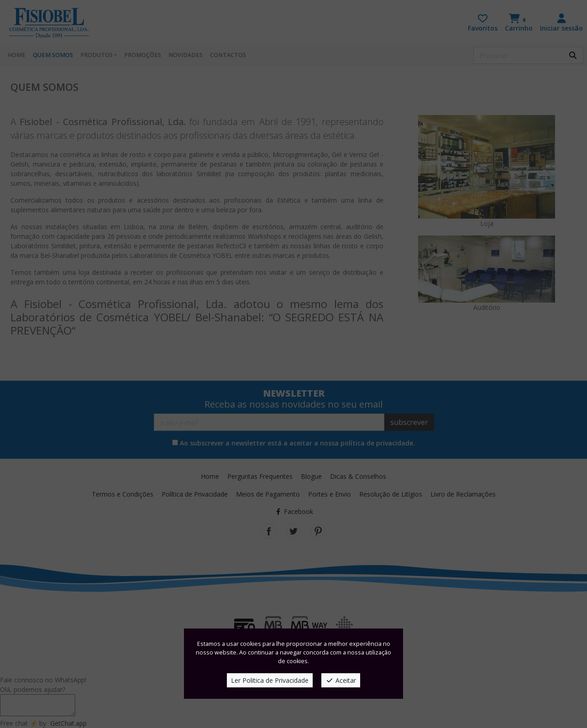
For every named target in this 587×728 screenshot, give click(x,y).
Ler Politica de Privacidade (270, 680)
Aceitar (341, 680)
